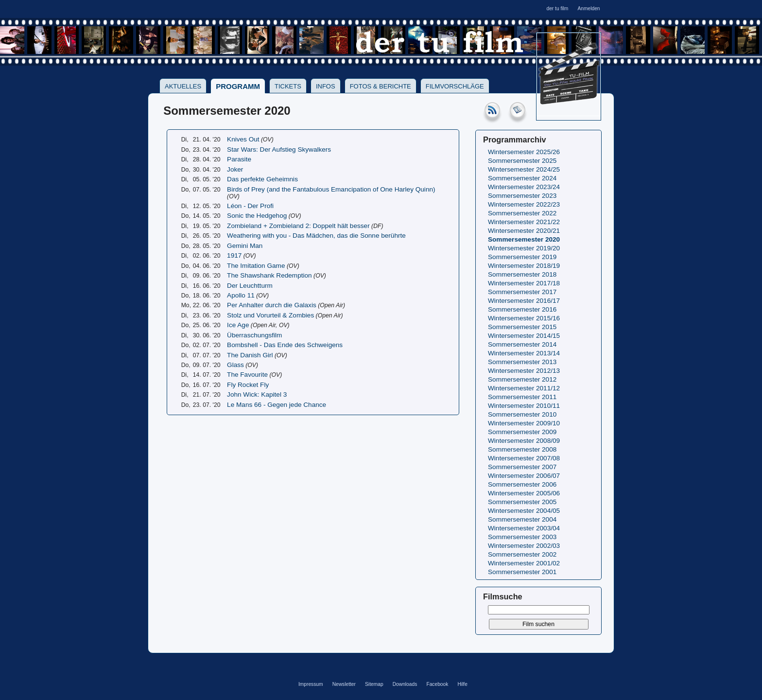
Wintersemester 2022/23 (524, 204)
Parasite (239, 159)
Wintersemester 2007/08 (524, 458)
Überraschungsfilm (254, 335)
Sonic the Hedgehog (257, 216)
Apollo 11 (241, 295)
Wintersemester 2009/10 (524, 423)
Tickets (288, 86)
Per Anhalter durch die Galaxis (272, 305)
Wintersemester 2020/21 (524, 231)
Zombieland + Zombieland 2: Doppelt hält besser (298, 226)
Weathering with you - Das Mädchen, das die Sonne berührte (316, 236)
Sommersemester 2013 (522, 362)
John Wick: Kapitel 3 (257, 394)
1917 (234, 255)
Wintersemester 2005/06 (524, 493)
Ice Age (238, 325)
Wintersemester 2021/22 (524, 222)
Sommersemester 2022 (522, 213)
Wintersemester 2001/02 (524, 563)
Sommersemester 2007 (522, 467)
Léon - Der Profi (250, 206)
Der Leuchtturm (250, 286)
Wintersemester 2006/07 (524, 476)
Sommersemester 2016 (522, 309)
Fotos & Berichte (381, 86)
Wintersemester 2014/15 (524, 336)
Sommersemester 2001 (522, 572)
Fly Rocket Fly (248, 385)
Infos (326, 86)
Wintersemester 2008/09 (524, 441)
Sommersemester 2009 (522, 432)
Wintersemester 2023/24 (524, 187)
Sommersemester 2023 (522, 196)
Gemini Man (245, 246)
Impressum (311, 684)
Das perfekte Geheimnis (262, 179)
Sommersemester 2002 (522, 554)
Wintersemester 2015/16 (524, 318)
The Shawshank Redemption (269, 275)
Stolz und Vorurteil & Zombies (270, 315)
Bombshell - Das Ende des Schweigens (285, 345)
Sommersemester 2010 (522, 414)
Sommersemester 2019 (522, 257)
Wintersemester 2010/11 (524, 406)
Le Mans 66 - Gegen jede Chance (277, 405)
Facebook (437, 684)
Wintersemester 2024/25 (524, 169)
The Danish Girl (250, 355)
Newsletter (344, 684)
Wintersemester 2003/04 (524, 528)
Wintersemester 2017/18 (524, 283)
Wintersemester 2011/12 (524, 388)
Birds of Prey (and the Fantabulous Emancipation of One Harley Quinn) (331, 189)
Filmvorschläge (455, 86)
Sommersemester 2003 (522, 537)
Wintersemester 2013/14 (524, 353)
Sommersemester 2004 (522, 519)
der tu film (557, 9)
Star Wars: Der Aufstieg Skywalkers (279, 149)
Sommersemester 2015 (522, 327)
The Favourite (247, 375)
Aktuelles (183, 86)
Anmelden (589, 9)
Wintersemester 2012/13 (524, 371)
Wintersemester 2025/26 (524, 152)
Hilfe (462, 684)
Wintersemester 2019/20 (524, 248)
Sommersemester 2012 (522, 379)
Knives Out (243, 139)
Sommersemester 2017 (522, 292)
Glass (235, 365)
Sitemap (374, 684)
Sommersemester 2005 (522, 502)
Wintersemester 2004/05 (524, 511)
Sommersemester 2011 (522, 397)
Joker (235, 169)
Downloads (405, 684)
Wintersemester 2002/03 (524, 546)
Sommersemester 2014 (522, 344)
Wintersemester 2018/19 (524, 266)
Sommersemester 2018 (522, 274)
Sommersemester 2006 (522, 484)
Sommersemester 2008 (522, 449)
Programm (238, 86)
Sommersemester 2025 (522, 161)
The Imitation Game (256, 266)
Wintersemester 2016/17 (524, 301)
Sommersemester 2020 (524, 239)
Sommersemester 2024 (522, 178)
